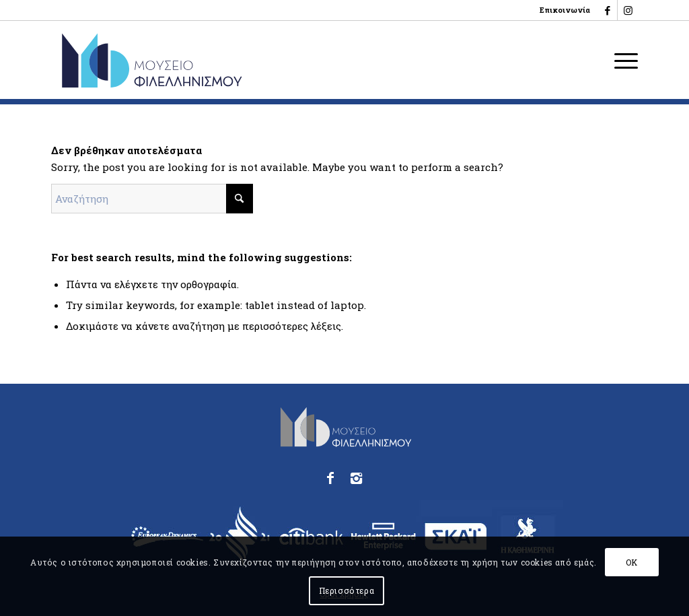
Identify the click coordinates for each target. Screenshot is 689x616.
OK (632, 562)
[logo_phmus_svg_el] (201, 60)
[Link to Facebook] (607, 10)
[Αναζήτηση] (152, 199)
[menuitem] (561, 10)
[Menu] (622, 60)
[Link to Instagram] (628, 10)
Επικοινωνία (565, 10)
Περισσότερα (347, 590)
